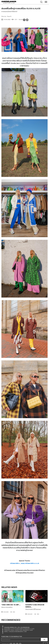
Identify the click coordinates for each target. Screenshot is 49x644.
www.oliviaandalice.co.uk (30, 563)
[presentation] (3, 595)
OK (44, 640)
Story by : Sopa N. (6, 16)
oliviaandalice (15, 563)
